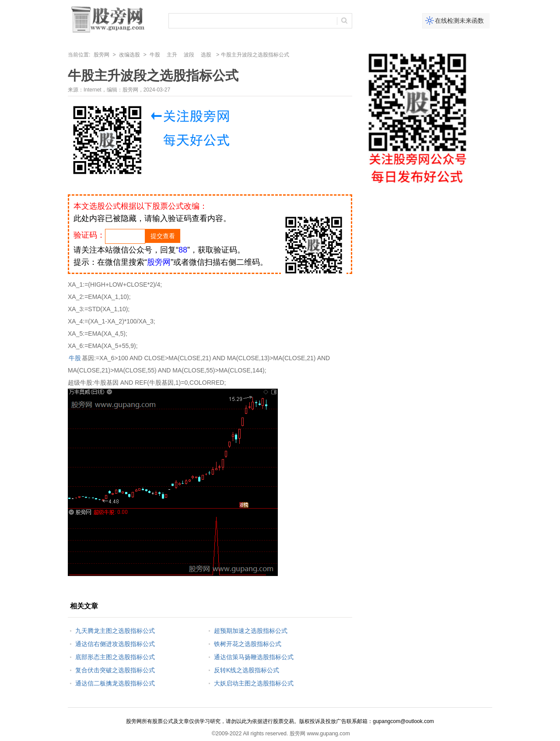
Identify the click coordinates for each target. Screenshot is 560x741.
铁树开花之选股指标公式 (248, 644)
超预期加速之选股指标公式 (251, 631)
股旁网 (101, 55)
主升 (172, 55)
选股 (206, 55)
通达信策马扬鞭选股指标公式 (254, 657)
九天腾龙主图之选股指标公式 (115, 631)
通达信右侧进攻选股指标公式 (115, 644)
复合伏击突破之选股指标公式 (115, 670)
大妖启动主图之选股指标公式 (254, 683)
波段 (189, 55)
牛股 (155, 55)
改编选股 (129, 55)
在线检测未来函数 (459, 21)
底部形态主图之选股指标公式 (115, 657)
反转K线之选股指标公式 (247, 670)
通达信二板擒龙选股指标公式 (115, 683)
